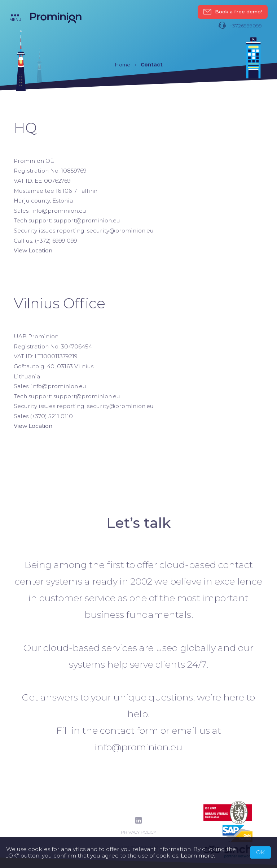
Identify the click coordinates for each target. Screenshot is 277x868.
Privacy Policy (138, 832)
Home (122, 65)
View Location (33, 250)
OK (260, 852)
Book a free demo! (233, 12)
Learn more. (198, 856)
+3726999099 (240, 26)
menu (15, 18)
